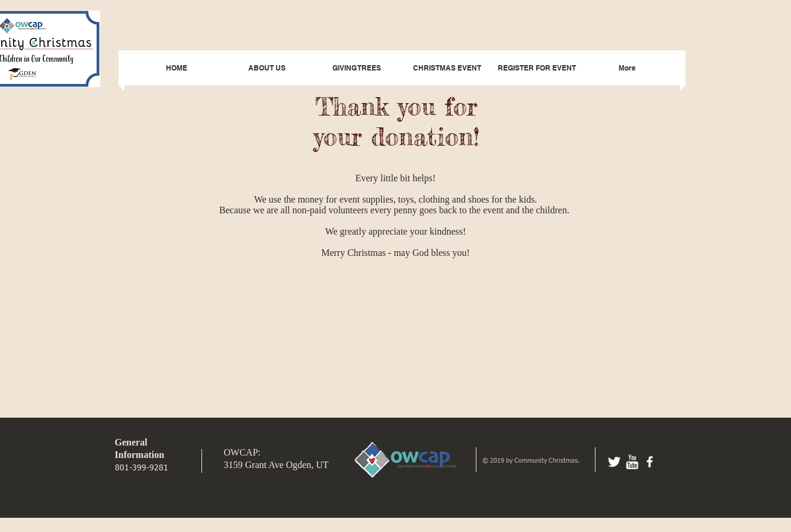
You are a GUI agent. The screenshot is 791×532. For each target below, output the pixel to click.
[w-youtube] (632, 462)
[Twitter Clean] (614, 462)
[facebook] (650, 462)
